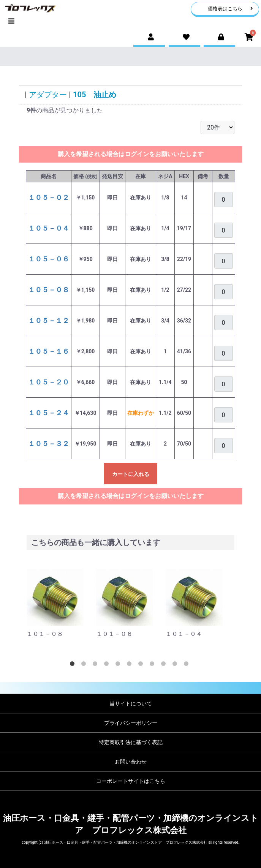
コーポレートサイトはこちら (131, 781)
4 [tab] (108, 665)
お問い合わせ (131, 762)
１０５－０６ (49, 259)
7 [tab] (142, 665)
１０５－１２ (49, 320)
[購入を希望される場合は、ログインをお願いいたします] (224, 199)
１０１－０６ (114, 634)
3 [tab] (96, 665)
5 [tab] (119, 665)
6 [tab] (131, 665)
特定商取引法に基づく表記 (131, 742)
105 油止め (95, 95)
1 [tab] (74, 665)
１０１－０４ (184, 634)
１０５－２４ (49, 413)
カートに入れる (131, 474)
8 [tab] (153, 665)
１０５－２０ (49, 382)
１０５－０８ (49, 290)
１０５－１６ (49, 351)
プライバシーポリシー (131, 723)
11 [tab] (188, 665)
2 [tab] (85, 665)
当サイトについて (131, 704)
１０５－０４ (49, 228)
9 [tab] (165, 665)
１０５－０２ (49, 197)
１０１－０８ (45, 634)
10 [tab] (176, 665)
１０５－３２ (49, 443)
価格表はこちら (230, 9)
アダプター (48, 95)
